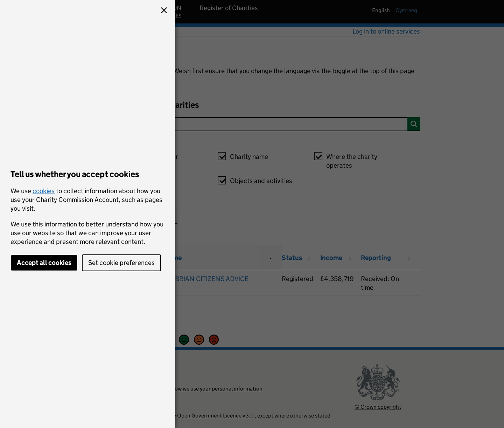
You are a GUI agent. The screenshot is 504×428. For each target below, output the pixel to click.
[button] (164, 11)
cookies (44, 191)
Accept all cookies (44, 263)
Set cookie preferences (121, 263)
